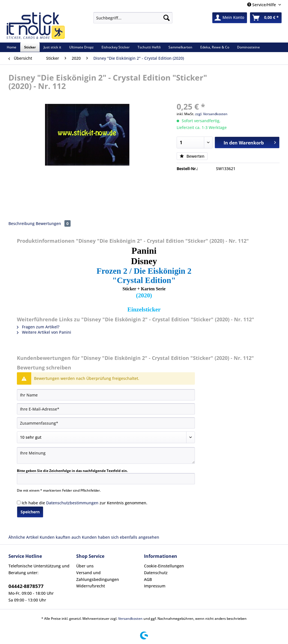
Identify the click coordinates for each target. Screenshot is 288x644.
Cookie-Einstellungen (164, 566)
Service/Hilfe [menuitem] (262, 5)
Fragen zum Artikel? (38, 327)
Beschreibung (22, 223)
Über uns (85, 566)
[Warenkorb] (266, 18)
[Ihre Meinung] (106, 455)
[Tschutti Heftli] (149, 47)
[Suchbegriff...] (133, 18)
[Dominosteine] (248, 47)
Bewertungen (53, 223)
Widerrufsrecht (91, 586)
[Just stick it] (52, 47)
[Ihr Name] (106, 395)
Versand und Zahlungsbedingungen (98, 576)
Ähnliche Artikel (23, 537)
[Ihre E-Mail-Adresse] (106, 409)
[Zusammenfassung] (106, 423)
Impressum (155, 586)
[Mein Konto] (230, 18)
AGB (148, 579)
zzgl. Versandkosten (211, 114)
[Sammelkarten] (180, 47)
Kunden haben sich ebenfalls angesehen (121, 537)
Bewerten (192, 156)
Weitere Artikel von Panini (44, 332)
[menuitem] (133, 20)
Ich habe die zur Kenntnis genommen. (85, 503)
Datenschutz (156, 573)
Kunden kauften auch (60, 537)
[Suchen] (166, 18)
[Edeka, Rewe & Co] (215, 47)
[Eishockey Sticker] (116, 47)
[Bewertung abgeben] (106, 437)
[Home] (12, 47)
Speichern (30, 512)
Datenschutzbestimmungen (72, 503)
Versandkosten (130, 619)
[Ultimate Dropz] (81, 47)
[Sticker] (30, 47)
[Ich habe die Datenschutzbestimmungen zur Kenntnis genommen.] (19, 503)
